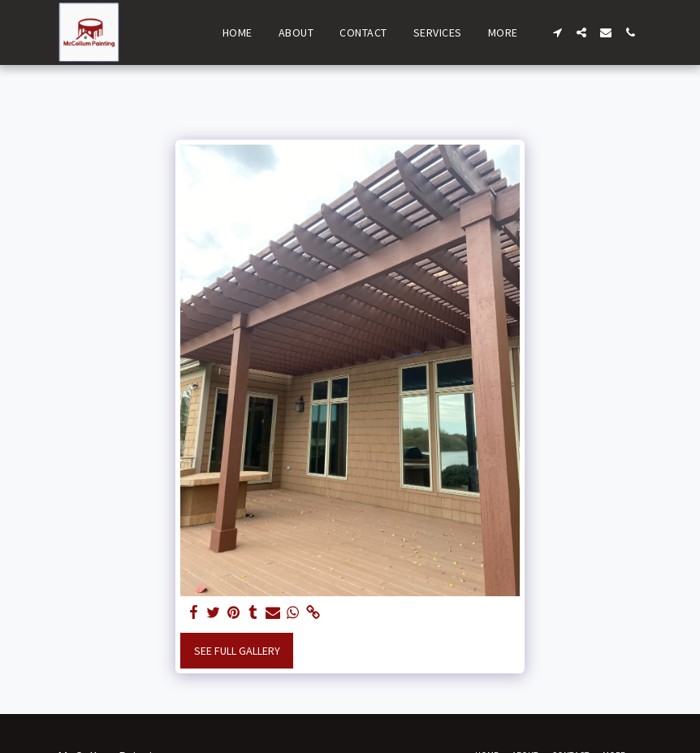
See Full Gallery (237, 651)
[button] (557, 32)
